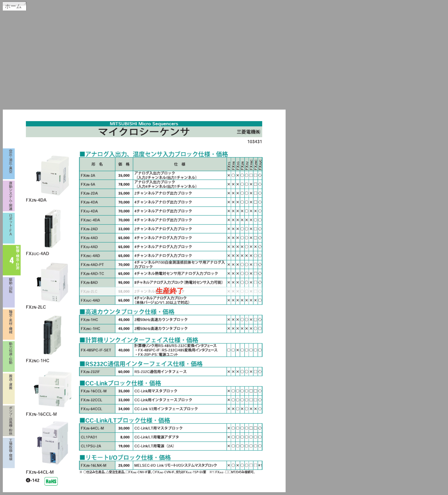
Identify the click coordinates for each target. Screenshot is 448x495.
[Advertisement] (224, 59)
